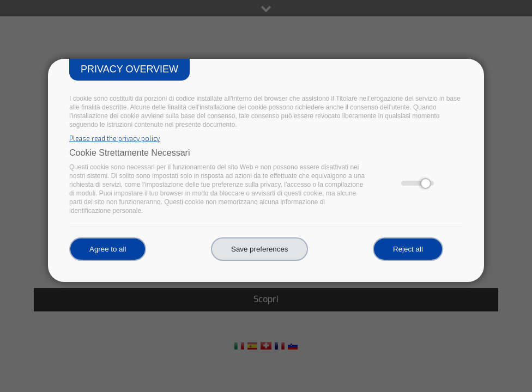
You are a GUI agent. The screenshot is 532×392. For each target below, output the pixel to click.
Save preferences (259, 249)
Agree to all (108, 249)
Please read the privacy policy (114, 139)
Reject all (408, 249)
